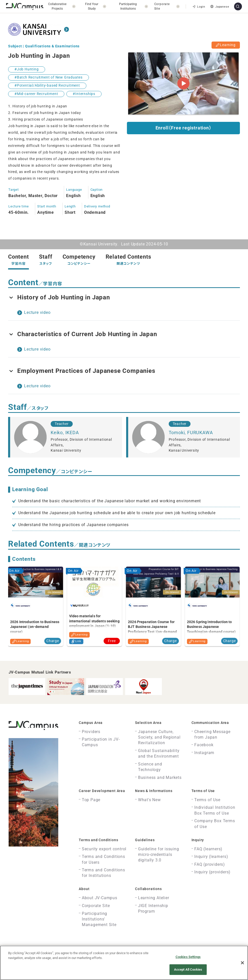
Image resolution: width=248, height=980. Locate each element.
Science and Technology (150, 767)
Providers (91, 732)
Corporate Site (96, 906)
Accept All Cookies (188, 969)
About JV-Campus (100, 898)
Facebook (204, 745)
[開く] (59, 6)
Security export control (104, 849)
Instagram (204, 753)
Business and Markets (160, 777)
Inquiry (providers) (212, 872)
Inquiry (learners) (211, 857)
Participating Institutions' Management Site (99, 919)
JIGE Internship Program (153, 908)
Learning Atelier (154, 898)
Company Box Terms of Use (215, 824)
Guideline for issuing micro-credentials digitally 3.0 (159, 855)
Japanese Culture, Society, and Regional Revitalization (159, 737)
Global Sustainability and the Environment (159, 753)
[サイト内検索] (238, 6)
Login (198, 7)
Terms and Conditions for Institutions (103, 873)
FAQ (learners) (208, 849)
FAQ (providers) (210, 864)
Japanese (219, 7)
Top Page (91, 800)
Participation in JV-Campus (101, 742)
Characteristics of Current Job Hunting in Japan (83, 334)
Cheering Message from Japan (212, 734)
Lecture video (37, 312)
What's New (149, 800)
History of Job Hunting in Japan (59, 297)
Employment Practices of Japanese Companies (82, 371)
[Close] (242, 963)
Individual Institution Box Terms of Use (215, 810)
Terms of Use (207, 800)
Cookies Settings (188, 957)
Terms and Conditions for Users (103, 859)
